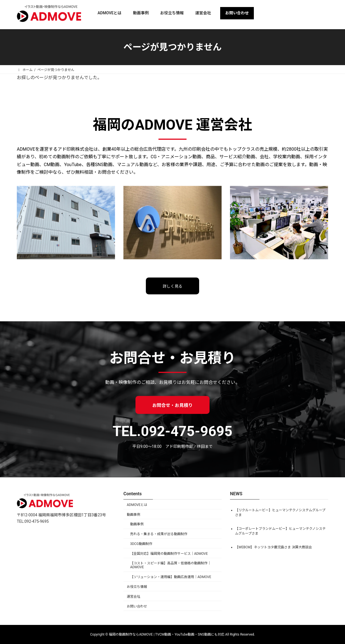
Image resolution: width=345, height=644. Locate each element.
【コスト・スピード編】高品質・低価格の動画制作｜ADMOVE (171, 565)
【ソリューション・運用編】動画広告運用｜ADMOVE (171, 577)
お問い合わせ (137, 606)
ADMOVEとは (137, 505)
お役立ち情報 (137, 587)
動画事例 (134, 515)
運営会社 (134, 597)
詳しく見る (173, 286)
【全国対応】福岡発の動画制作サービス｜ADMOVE (169, 554)
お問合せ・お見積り (173, 405)
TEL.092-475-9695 (173, 431)
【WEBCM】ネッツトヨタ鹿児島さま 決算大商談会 (273, 547)
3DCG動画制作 (141, 544)
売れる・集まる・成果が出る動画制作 (159, 534)
